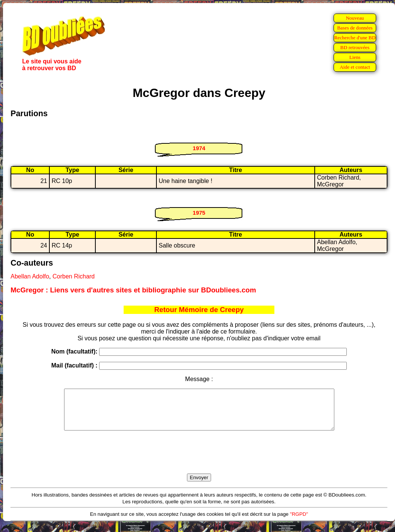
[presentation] (199, 461)
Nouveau (355, 18)
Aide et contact (355, 67)
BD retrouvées (355, 47)
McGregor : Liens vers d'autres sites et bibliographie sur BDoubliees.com (133, 290)
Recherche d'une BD (355, 38)
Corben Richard (73, 276)
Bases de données (355, 28)
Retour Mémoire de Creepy (199, 310)
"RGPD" (299, 522)
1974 (199, 148)
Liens (355, 57)
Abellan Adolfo (30, 276)
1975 (199, 213)
